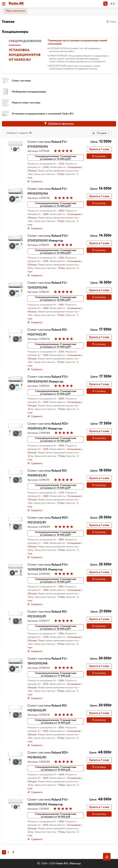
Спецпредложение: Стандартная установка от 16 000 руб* (56, 298)
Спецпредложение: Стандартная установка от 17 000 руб (56, 674)
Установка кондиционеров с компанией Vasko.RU (43, 114)
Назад (111, 22)
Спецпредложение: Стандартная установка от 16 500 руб (56, 721)
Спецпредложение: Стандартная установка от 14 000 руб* (56, 158)
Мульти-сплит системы (26, 103)
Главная (8, 22)
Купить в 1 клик (99, 149)
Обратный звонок (15, 11)
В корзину (99, 156)
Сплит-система (48, 144)
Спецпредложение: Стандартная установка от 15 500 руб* (56, 392)
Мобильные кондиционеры (29, 92)
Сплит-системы (21, 81)
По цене (100, 133)
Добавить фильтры (59, 124)
